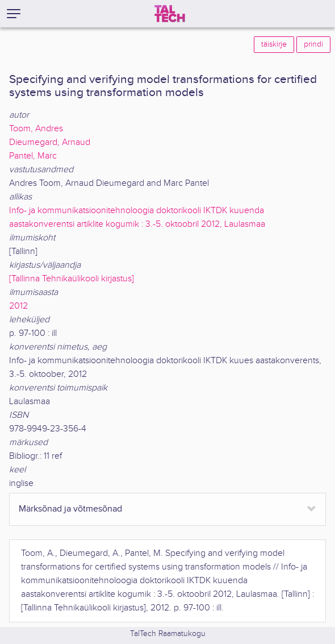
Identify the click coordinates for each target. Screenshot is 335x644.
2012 (18, 306)
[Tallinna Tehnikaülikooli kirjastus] (72, 279)
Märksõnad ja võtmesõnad (70, 509)
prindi (313, 44)
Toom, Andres (36, 129)
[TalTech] (170, 14)
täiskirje (274, 44)
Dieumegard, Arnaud (50, 142)
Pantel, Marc (33, 156)
